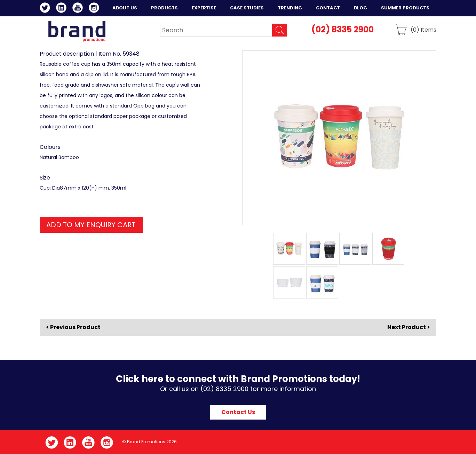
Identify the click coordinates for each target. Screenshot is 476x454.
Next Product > (409, 327)
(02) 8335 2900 (343, 29)
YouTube (79, 9)
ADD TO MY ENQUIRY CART (91, 225)
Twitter (46, 9)
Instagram (95, 9)
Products (164, 8)
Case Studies (247, 8)
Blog (360, 8)
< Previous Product (73, 327)
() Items (423, 29)
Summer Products (405, 8)
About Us (125, 8)
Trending (290, 8)
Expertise (204, 8)
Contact (328, 8)
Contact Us (238, 412)
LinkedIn (62, 9)
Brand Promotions (77, 31)
